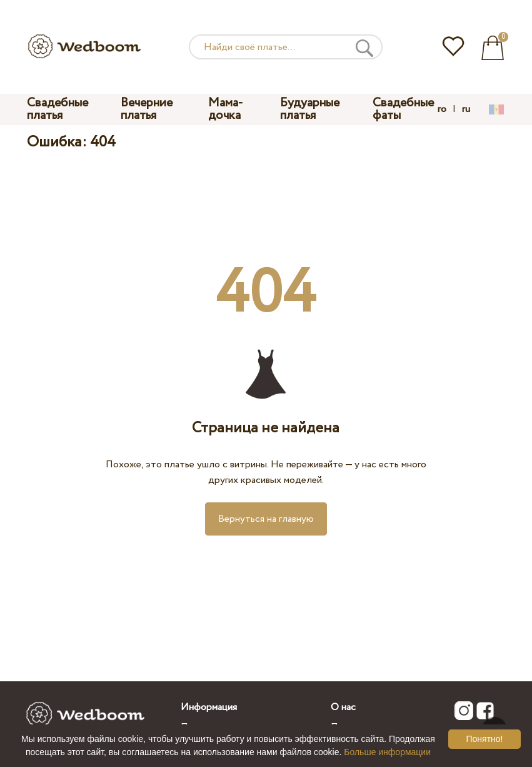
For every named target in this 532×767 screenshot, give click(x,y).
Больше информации (387, 752)
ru (466, 109)
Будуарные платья (310, 109)
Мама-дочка (226, 109)
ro (442, 109)
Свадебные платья (58, 109)
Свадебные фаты (403, 109)
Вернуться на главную (266, 519)
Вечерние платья (147, 109)
